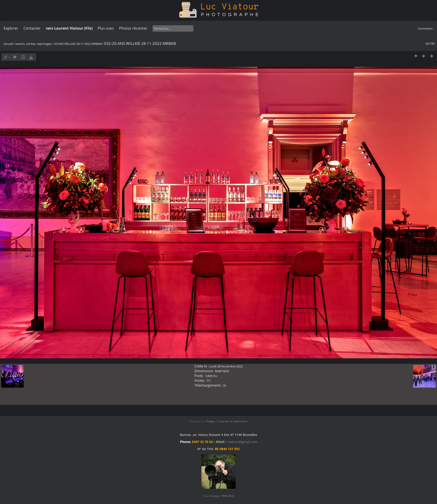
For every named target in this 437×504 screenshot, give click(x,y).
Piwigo (211, 421)
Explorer (11, 28)
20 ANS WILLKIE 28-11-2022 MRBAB (78, 44)
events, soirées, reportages (34, 44)
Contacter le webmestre (232, 421)
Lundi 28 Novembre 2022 (226, 366)
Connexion (425, 28)
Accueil (8, 44)
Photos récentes (133, 28)
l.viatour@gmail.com (242, 442)
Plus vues (106, 28)
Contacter (32, 28)
